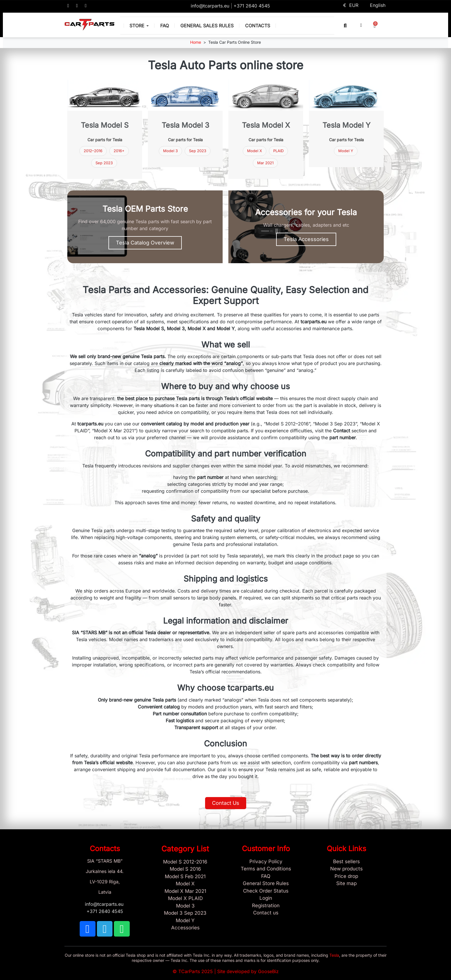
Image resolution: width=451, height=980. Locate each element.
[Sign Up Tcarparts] (266, 906)
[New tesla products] (346, 869)
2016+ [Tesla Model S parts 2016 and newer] (119, 151)
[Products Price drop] (346, 876)
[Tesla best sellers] (346, 862)
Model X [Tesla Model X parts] (255, 151)
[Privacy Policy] (266, 862)
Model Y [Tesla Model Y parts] (346, 151)
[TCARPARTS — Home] (89, 25)
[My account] (361, 25)
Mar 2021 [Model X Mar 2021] (265, 163)
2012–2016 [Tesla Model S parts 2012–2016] (93, 151)
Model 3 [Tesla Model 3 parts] (170, 151)
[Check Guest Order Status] (266, 891)
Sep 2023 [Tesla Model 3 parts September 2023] (104, 163)
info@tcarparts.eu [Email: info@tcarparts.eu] (211, 6)
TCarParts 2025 (196, 971)
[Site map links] (346, 884)
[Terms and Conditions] (266, 869)
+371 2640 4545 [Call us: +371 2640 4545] (252, 6)
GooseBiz (268, 971)
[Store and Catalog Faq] (266, 876)
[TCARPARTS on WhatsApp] (86, 6)
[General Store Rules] (266, 884)
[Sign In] (266, 898)
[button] (345, 25)
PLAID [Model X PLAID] (278, 151)
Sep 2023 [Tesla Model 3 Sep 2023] (198, 151)
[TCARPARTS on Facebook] (68, 6)
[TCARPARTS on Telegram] (77, 6)
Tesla (334, 955)
